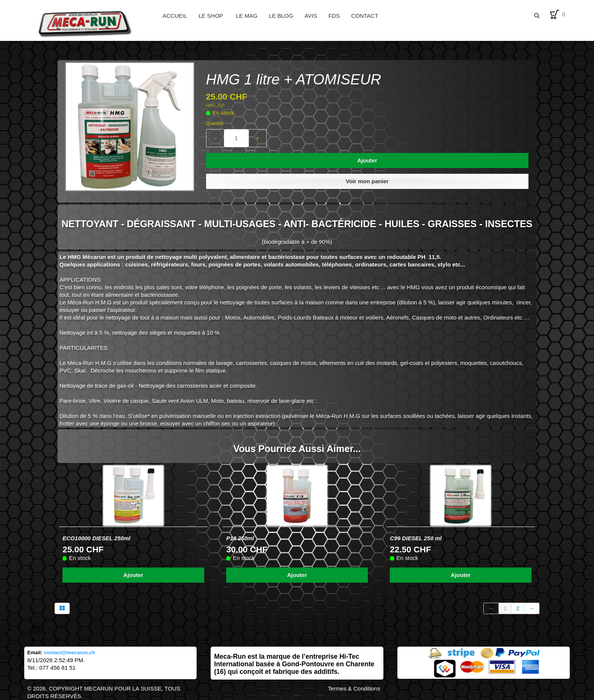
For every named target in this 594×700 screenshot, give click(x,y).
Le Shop (212, 16)
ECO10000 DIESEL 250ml (96, 538)
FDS (334, 16)
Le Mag (247, 16)
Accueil (175, 16)
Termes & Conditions (354, 688)
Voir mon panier (367, 181)
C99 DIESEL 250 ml (416, 538)
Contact (365, 16)
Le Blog (281, 16)
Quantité (215, 123)
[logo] (91, 23)
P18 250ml (240, 538)
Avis (311, 16)
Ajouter (367, 160)
